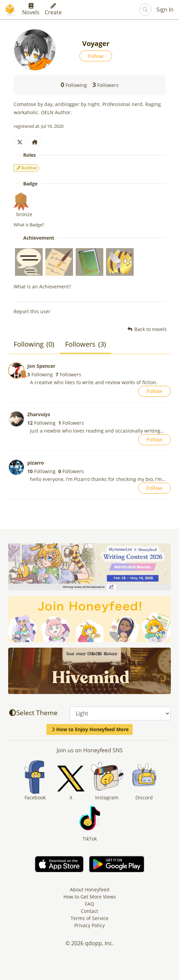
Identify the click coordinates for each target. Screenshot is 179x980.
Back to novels (147, 329)
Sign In (165, 10)
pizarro (36, 463)
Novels (31, 10)
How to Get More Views (90, 897)
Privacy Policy (89, 925)
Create (53, 10)
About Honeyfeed (90, 889)
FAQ (89, 904)
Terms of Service (89, 918)
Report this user (32, 311)
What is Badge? (29, 225)
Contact (89, 911)
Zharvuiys (39, 414)
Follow (96, 56)
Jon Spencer (41, 366)
